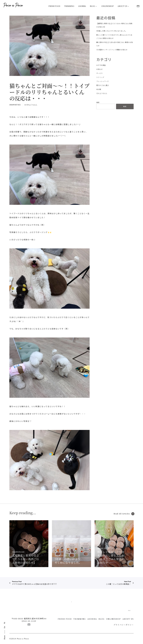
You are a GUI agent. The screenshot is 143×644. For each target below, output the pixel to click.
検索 (98, 102)
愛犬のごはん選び (103, 85)
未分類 (99, 89)
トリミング (100, 77)
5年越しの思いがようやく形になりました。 (112, 31)
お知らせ (99, 69)
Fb (5, 623)
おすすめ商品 (101, 65)
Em (5, 627)
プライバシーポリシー (124, 625)
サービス (99, 73)
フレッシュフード (103, 81)
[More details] (138, 6)
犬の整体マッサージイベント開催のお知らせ (112, 50)
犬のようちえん (32, 105)
